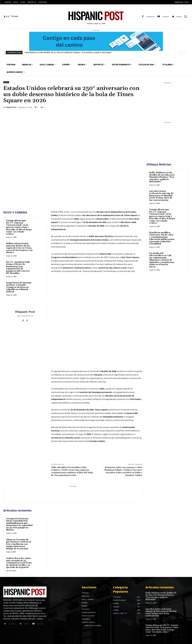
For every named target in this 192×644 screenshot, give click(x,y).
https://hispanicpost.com (25, 316)
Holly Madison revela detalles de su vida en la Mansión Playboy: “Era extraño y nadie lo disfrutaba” (68, 52)
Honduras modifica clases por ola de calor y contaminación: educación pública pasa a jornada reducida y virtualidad (162, 238)
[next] (185, 53)
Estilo (6, 82)
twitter (179, 17)
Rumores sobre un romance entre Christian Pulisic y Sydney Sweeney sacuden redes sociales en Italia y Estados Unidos (123, 471)
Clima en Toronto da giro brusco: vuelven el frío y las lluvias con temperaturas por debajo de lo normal (18, 544)
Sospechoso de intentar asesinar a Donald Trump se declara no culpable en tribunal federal (19, 287)
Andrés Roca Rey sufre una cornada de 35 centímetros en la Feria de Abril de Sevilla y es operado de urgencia (19, 563)
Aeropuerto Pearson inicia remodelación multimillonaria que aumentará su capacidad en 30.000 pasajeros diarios (19, 524)
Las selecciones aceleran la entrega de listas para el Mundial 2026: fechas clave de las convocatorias (161, 196)
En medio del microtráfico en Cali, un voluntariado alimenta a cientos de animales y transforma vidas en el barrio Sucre (162, 260)
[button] (185, 16)
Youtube (166, 17)
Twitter (27, 624)
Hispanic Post (11, 107)
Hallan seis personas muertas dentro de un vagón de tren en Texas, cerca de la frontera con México (19, 248)
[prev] (180, 53)
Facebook (150, 17)
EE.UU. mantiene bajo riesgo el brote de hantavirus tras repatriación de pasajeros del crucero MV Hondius (18, 268)
